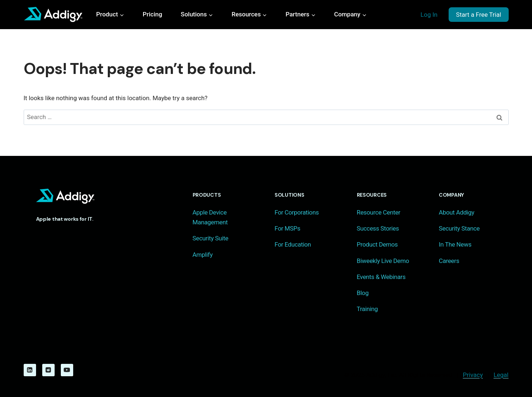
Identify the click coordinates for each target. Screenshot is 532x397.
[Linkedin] (30, 370)
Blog (363, 293)
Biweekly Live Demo (383, 261)
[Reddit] (48, 370)
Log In (429, 15)
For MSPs (287, 228)
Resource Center (379, 212)
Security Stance (459, 228)
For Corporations (297, 212)
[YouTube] (67, 370)
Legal (501, 375)
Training (367, 309)
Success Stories (378, 228)
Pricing (153, 14)
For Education (293, 244)
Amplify (203, 255)
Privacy (473, 375)
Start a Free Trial (478, 15)
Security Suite (211, 238)
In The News (455, 244)
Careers (449, 261)
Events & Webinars (381, 277)
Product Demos (377, 244)
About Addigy (456, 212)
